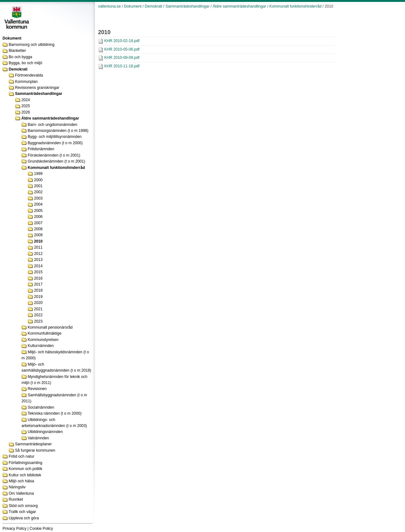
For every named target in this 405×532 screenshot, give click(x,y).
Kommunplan (26, 82)
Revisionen (37, 389)
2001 (38, 186)
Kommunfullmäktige (44, 333)
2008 (38, 229)
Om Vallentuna (21, 493)
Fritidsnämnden (41, 149)
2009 (38, 235)
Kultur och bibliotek (25, 475)
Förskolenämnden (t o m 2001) (54, 155)
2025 (25, 106)
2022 (38, 315)
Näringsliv (17, 487)
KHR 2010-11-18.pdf (122, 66)
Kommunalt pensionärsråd (50, 327)
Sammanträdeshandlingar (38, 94)
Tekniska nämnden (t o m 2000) (54, 413)
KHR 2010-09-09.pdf (122, 58)
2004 (38, 204)
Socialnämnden (41, 407)
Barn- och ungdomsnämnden (52, 125)
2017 (38, 284)
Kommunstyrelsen (43, 340)
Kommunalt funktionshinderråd (56, 168)
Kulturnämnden (40, 346)
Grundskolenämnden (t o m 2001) (56, 161)
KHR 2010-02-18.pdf (122, 41)
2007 (38, 223)
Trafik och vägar (22, 512)
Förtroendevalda (29, 75)
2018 (38, 290)
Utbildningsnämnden (45, 432)
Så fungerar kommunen (35, 450)
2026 (25, 112)
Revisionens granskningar (37, 88)
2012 (38, 254)
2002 (38, 192)
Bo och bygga (20, 57)
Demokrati (18, 69)
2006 (38, 217)
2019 (38, 297)
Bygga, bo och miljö (25, 63)
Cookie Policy (41, 529)
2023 (38, 321)
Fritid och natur (21, 456)
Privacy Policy (15, 529)
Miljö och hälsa (21, 481)
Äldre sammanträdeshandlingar (50, 118)
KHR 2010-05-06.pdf (122, 49)
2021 (38, 309)
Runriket (16, 499)
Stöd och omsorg (23, 506)
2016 (38, 278)
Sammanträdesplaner (33, 444)
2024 (25, 100)
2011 (38, 247)
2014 (38, 266)
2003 (38, 198)
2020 (38, 303)
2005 (38, 211)
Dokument (133, 6)
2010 (38, 241)
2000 (38, 180)
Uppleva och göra (24, 518)
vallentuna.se (109, 6)
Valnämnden (38, 438)
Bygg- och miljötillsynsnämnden (54, 137)
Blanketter (17, 51)
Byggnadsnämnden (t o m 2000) (55, 143)
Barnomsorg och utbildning (31, 45)
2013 (38, 260)
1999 (38, 174)
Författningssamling (25, 463)
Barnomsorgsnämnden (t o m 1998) (58, 131)
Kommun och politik (25, 469)
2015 (38, 272)
